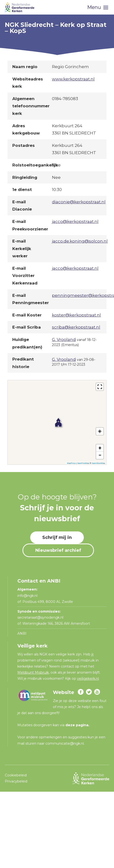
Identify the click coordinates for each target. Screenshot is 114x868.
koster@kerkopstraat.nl (76, 315)
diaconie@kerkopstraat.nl (79, 202)
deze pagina (77, 725)
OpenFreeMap (83, 463)
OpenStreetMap (99, 463)
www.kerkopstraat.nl (73, 79)
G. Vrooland (64, 339)
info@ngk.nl (28, 596)
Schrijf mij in (57, 537)
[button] (57, 420)
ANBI (22, 633)
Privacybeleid (16, 781)
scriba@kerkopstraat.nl (76, 327)
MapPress (71, 463)
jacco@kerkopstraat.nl (75, 221)
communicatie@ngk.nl (65, 743)
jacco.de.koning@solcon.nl (80, 241)
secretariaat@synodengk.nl (40, 617)
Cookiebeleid (16, 775)
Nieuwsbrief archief (58, 550)
